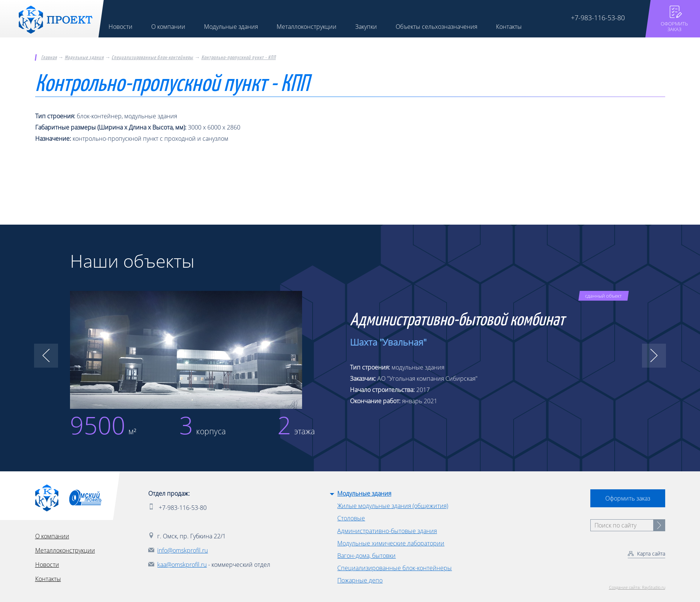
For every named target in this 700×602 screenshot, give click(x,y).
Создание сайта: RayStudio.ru (637, 587)
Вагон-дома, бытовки (366, 556)
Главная (49, 58)
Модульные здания (84, 58)
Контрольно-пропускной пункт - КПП (239, 58)
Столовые (351, 518)
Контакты (48, 579)
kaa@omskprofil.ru (182, 565)
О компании (52, 536)
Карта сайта (651, 554)
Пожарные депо (360, 580)
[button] (46, 356)
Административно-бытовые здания (387, 531)
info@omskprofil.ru (182, 550)
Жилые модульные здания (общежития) (393, 506)
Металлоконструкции (65, 550)
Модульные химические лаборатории (391, 543)
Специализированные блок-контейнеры (152, 58)
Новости (47, 565)
